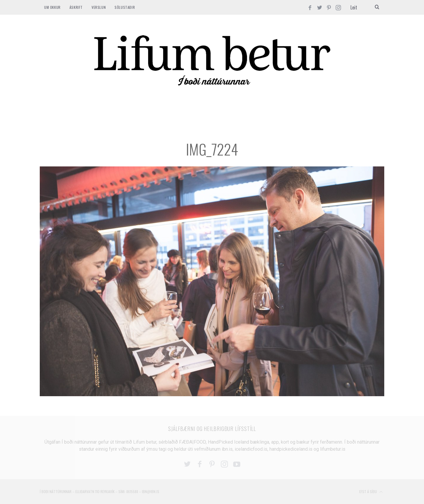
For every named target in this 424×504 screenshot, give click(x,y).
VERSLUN (99, 7)
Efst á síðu (371, 492)
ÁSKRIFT (76, 7)
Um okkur (52, 7)
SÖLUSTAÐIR (125, 7)
